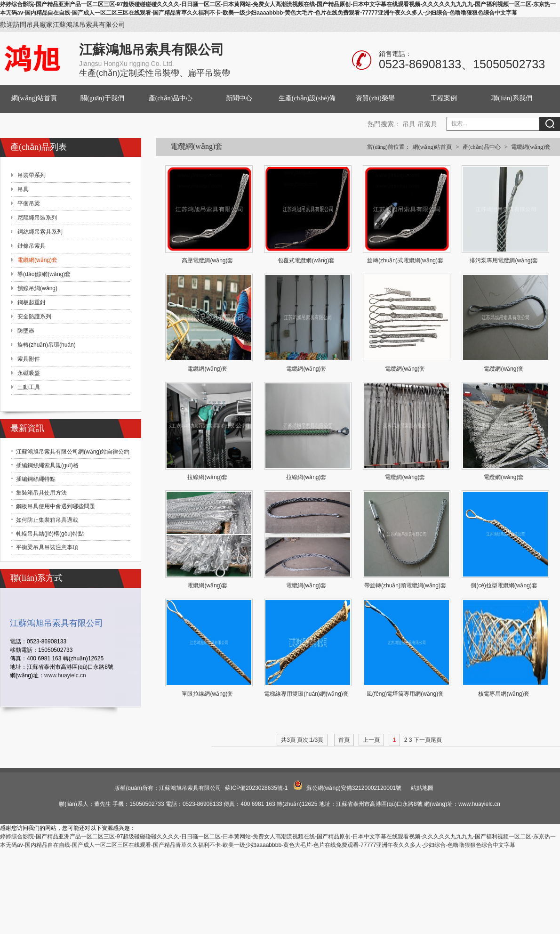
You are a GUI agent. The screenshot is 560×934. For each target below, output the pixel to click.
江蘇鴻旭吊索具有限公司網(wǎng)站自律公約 (73, 452)
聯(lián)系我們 (512, 98)
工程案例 (444, 98)
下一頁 (422, 740)
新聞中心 (239, 98)
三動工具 (29, 387)
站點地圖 (422, 788)
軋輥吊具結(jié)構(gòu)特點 (50, 534)
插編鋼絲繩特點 (36, 479)
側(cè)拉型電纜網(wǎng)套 (504, 585)
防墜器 (26, 331)
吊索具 (427, 124)
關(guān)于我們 (102, 98)
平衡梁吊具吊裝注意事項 (47, 547)
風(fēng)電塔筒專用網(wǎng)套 (405, 694)
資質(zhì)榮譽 (375, 98)
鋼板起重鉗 (32, 302)
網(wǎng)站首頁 (34, 98)
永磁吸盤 (29, 373)
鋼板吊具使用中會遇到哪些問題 (56, 506)
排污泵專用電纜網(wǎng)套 (504, 260)
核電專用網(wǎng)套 (504, 694)
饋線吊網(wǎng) (37, 288)
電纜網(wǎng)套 (531, 147)
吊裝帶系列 (32, 175)
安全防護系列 (34, 317)
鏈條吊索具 (32, 246)
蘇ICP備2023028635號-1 (256, 788)
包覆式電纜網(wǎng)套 (306, 260)
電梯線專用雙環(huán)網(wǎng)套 (306, 694)
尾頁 (436, 740)
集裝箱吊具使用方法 (41, 493)
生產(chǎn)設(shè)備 (307, 98)
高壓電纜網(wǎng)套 (207, 260)
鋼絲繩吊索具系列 (40, 232)
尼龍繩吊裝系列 (37, 218)
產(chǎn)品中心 (171, 98)
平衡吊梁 (29, 203)
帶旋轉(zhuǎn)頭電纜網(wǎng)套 (405, 585)
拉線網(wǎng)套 (207, 477)
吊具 (409, 124)
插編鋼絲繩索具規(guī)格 (47, 465)
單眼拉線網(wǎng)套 (207, 694)
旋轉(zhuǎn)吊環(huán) (47, 345)
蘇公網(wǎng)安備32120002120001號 (354, 788)
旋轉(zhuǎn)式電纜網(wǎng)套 (405, 260)
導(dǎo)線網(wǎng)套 (44, 274)
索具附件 (29, 359)
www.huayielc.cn (65, 675)
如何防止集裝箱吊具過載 (47, 520)
